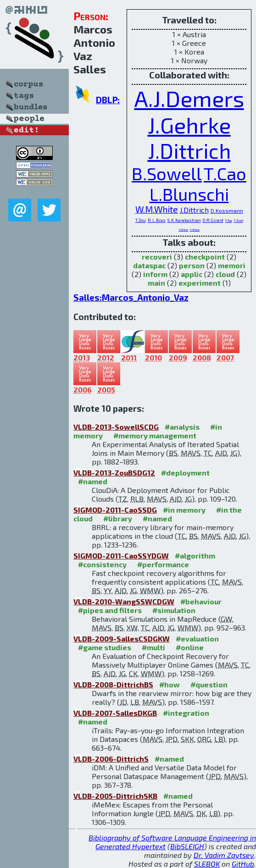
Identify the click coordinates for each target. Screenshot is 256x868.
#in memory (184, 510)
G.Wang (184, 229)
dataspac (149, 265)
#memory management (155, 435)
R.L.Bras (157, 220)
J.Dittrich (189, 150)
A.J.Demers (189, 98)
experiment (200, 283)
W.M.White (157, 209)
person (192, 265)
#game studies (105, 647)
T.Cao (225, 173)
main (156, 283)
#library (118, 518)
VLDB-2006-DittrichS (111, 759)
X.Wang (195, 229)
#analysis (182, 427)
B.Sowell (167, 173)
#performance (163, 564)
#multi (153, 647)
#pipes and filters (110, 610)
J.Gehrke (189, 125)
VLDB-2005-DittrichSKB (115, 796)
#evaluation (197, 639)
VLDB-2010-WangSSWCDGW (124, 601)
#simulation (174, 610)
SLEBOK (207, 864)
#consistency (102, 564)
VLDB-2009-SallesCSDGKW (122, 639)
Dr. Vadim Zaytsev (224, 855)
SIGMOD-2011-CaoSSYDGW (121, 556)
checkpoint (205, 257)
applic (192, 274)
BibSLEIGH (187, 846)
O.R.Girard (213, 220)
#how (170, 684)
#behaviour (201, 601)
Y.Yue (229, 221)
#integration (186, 713)
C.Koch (239, 221)
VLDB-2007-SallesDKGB (115, 713)
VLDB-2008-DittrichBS (113, 684)
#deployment (185, 473)
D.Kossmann (227, 210)
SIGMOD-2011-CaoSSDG (115, 510)
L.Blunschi (189, 194)
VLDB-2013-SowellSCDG (116, 427)
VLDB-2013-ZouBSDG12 (114, 473)
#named (93, 481)
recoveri (157, 257)
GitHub (243, 864)
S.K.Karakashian (184, 220)
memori (232, 265)
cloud (225, 274)
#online (190, 647)
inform (155, 274)
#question (209, 684)
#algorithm (195, 556)
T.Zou (141, 220)
